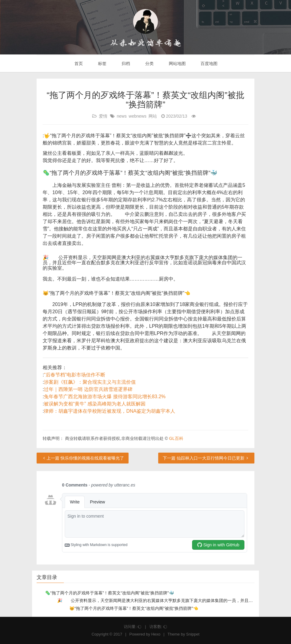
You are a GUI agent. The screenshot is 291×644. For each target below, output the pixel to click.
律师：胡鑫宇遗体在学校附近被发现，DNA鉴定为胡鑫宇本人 (110, 411)
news (122, 116)
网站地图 (177, 63)
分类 (149, 63)
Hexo (156, 634)
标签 (102, 63)
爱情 (103, 116)
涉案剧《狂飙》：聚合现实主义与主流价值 (90, 382)
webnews (138, 116)
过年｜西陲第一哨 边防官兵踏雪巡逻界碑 (88, 389)
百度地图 (209, 63)
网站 (153, 116)
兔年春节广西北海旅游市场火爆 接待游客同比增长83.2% (105, 397)
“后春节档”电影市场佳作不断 (75, 375)
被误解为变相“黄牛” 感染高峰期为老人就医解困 (95, 404)
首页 (78, 63)
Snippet (193, 634)
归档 (125, 63)
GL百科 (176, 438)
